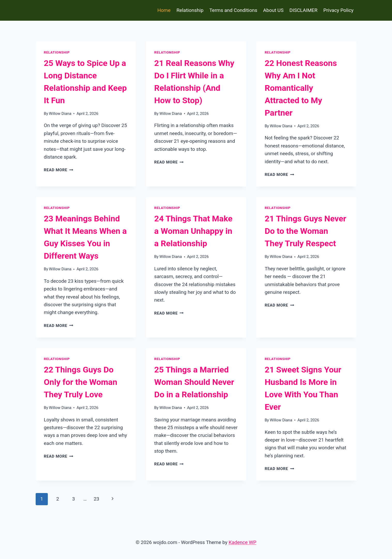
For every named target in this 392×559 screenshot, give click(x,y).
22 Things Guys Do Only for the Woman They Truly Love (81, 382)
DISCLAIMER (303, 10)
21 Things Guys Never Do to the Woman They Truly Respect (305, 231)
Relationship (190, 10)
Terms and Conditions (233, 10)
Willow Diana (60, 114)
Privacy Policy (338, 10)
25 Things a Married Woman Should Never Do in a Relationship (194, 382)
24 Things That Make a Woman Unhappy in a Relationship (193, 231)
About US (273, 10)
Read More (59, 170)
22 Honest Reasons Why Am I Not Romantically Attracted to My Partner (301, 88)
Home (164, 10)
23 (97, 499)
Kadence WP (243, 542)
